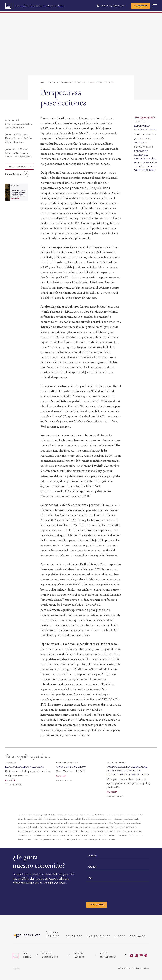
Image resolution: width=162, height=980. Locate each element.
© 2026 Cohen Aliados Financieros (134, 968)
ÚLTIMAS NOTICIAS (53, 934)
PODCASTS (138, 936)
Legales (16, 968)
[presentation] (110, 892)
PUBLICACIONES (99, 936)
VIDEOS (120, 936)
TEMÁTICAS (74, 936)
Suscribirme (140, 6)
